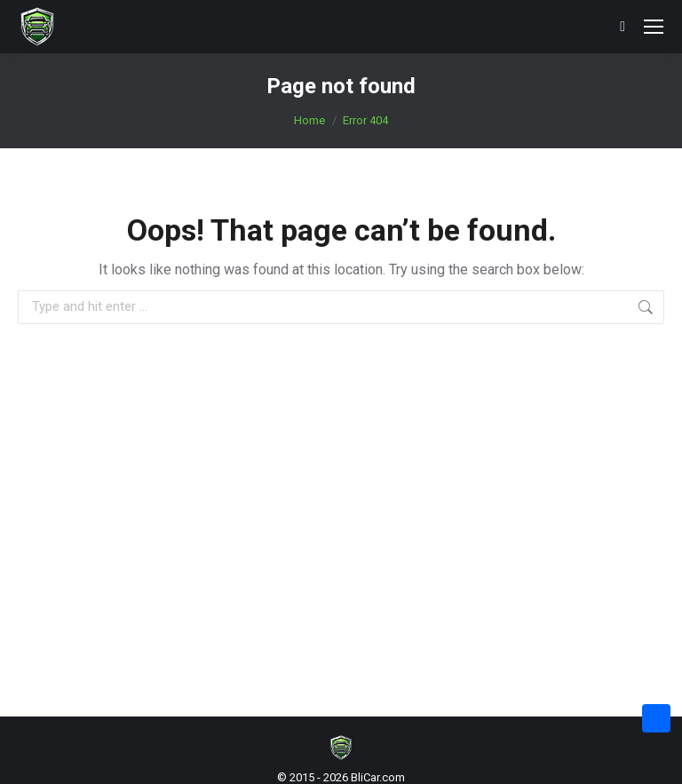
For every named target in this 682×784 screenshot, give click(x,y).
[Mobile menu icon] (654, 27)
